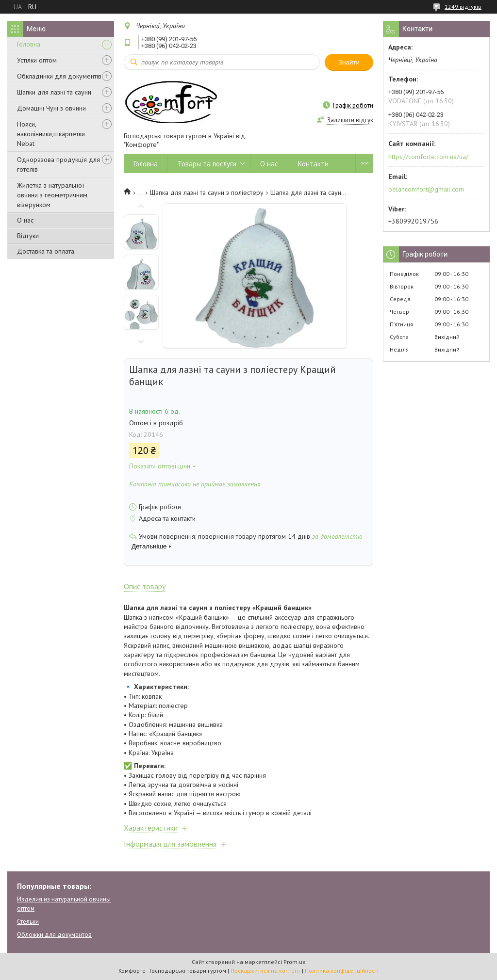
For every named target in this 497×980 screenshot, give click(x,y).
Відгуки (28, 236)
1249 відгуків (463, 7)
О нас (25, 220)
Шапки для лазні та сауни (54, 92)
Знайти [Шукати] (349, 62)
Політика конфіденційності (342, 971)
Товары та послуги (207, 164)
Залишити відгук (350, 120)
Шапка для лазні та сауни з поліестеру (207, 193)
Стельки (28, 922)
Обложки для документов (54, 935)
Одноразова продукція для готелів (58, 164)
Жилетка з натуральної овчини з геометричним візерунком (52, 195)
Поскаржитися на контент (265, 971)
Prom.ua (295, 962)
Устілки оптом (37, 60)
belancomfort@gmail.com (426, 189)
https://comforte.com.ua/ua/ (428, 157)
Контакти (313, 164)
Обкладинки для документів (59, 76)
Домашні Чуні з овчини (51, 108)
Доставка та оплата (46, 251)
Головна (29, 44)
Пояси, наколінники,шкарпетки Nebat (51, 134)
